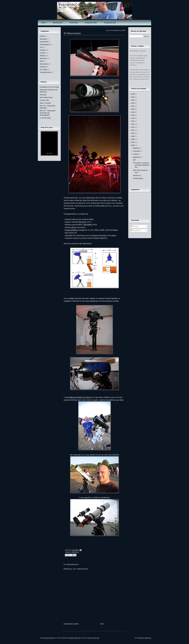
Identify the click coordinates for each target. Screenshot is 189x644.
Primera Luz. (137, 175)
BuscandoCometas (49, 638)
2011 (133, 130)
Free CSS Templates (145, 638)
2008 (133, 139)
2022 (133, 103)
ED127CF (82, 222)
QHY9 (74, 227)
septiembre (137, 157)
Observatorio (58, 23)
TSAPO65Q (87, 225)
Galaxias (42, 56)
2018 (133, 115)
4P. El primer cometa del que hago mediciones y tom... (141, 165)
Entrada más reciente (71, 624)
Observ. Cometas (45, 103)
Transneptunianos (45, 72)
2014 (133, 121)
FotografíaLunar (110, 23)
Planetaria (43, 67)
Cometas (43, 50)
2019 (133, 112)
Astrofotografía (44, 45)
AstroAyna (43, 95)
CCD (41, 47)
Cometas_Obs (44, 100)
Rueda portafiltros (72, 230)
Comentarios (136, 230)
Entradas (135, 226)
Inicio (44, 23)
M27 (134, 160)
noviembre (137, 151)
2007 (133, 142)
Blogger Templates (74, 638)
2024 (133, 97)
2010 (133, 133)
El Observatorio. (73, 33)
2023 (133, 100)
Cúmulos (42, 53)
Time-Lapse (43, 70)
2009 (133, 136)
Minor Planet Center (46, 97)
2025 (133, 94)
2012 (133, 127)
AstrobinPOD (44, 42)
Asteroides (43, 39)
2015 (133, 118)
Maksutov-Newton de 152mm (80, 397)
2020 (133, 109)
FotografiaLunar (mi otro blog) (49, 87)
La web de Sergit (45, 118)
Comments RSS (91, 23)
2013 (133, 124)
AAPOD (42, 36)
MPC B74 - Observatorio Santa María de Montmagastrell (48, 113)
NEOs (42, 61)
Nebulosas (43, 58)
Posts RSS (74, 23)
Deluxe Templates (94, 638)
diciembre (136, 148)
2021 (133, 106)
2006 (133, 145)
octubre (136, 154)
